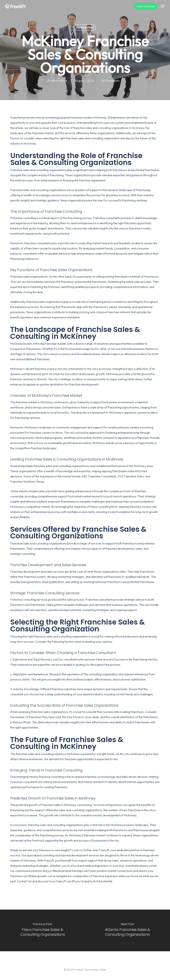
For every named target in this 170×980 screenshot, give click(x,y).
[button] (163, 6)
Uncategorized (85, 27)
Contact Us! (24, 881)
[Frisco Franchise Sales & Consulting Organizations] (43, 930)
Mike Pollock (59, 81)
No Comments (111, 81)
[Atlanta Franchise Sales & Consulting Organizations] (128, 930)
